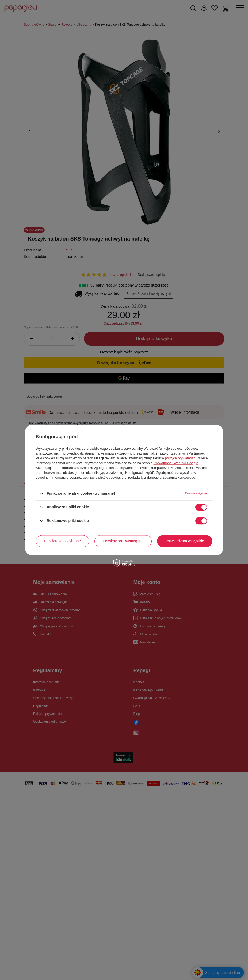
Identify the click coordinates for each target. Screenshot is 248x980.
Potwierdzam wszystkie (185, 541)
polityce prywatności (181, 458)
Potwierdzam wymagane (123, 541)
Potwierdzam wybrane (62, 541)
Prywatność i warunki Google (176, 463)
